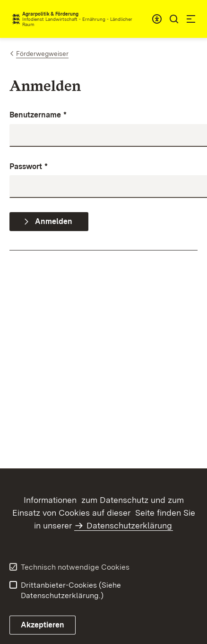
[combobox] (157, 19)
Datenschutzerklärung (129, 525)
